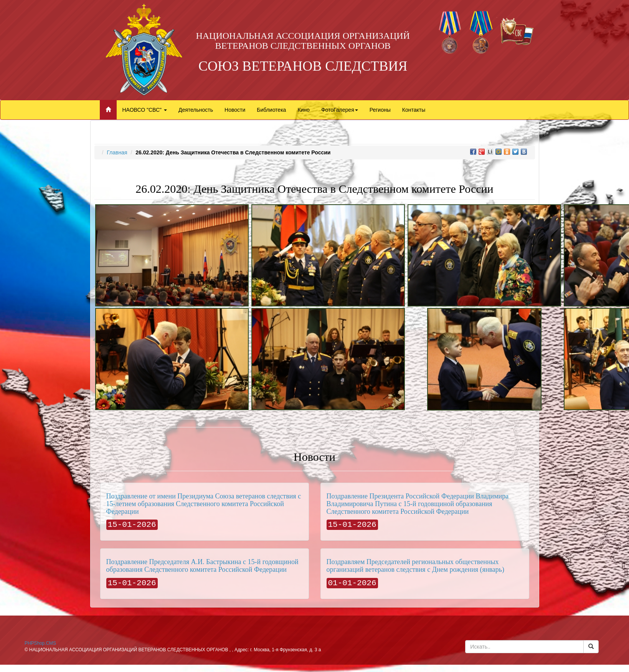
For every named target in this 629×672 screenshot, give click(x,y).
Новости (235, 110)
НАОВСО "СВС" (145, 110)
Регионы (380, 110)
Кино (304, 110)
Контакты (414, 110)
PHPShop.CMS (40, 643)
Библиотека (271, 110)
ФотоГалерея (340, 110)
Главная (117, 152)
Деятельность (196, 110)
